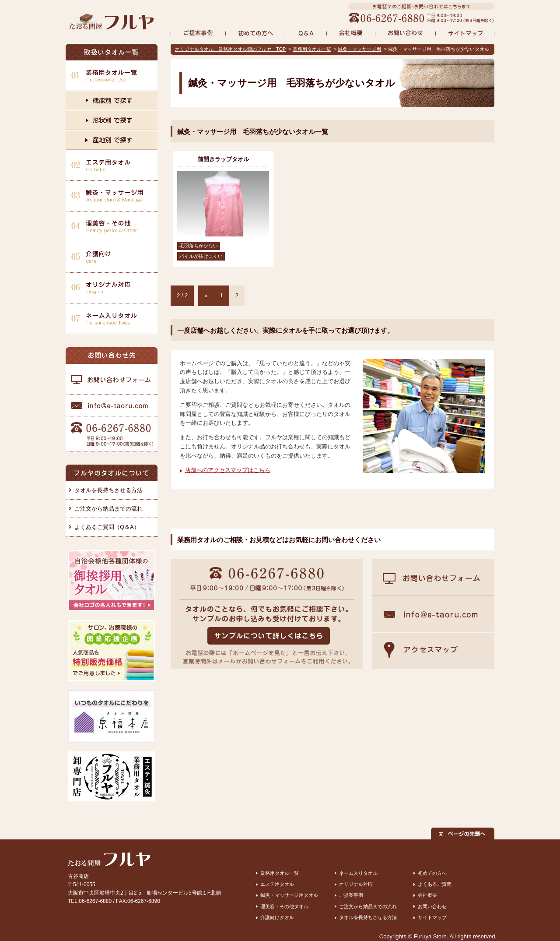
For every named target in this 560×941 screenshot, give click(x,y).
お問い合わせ (432, 906)
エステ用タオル (277, 884)
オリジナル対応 (356, 884)
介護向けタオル (277, 917)
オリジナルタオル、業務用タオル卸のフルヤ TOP (230, 49)
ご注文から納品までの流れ (108, 509)
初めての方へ (432, 873)
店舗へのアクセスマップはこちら (228, 470)
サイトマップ (432, 917)
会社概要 (427, 895)
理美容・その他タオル (284, 906)
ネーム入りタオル (358, 873)
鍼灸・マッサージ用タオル (289, 895)
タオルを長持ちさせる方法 (108, 490)
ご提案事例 (351, 895)
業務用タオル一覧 (312, 49)
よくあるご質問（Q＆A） (107, 527)
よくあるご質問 (435, 884)
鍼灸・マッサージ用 (359, 49)
